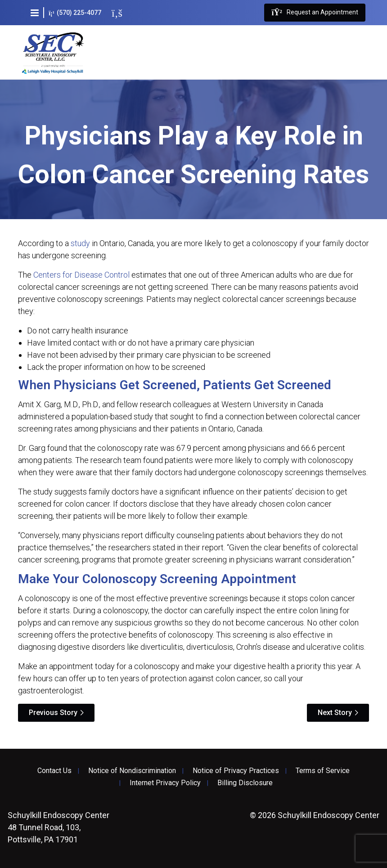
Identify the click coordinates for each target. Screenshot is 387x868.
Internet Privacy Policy (165, 783)
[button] (35, 13)
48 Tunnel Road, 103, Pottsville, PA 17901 (58, 827)
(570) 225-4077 (75, 13)
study (80, 243)
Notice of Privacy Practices (236, 771)
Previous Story (53, 713)
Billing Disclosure (245, 783)
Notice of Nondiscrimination (132, 771)
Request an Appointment (315, 13)
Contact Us (54, 771)
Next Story (335, 713)
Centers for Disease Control (81, 275)
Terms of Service (323, 771)
